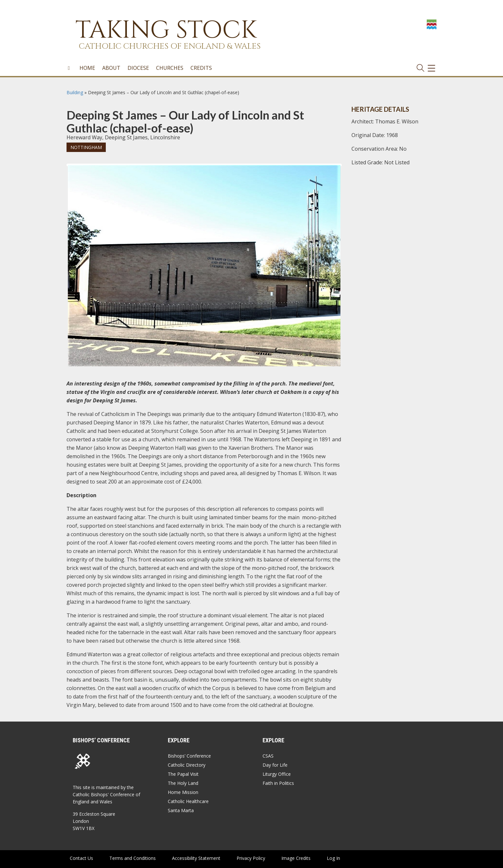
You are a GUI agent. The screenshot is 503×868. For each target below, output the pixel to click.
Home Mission (183, 792)
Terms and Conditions (133, 858)
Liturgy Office (277, 774)
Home (87, 68)
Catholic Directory (187, 765)
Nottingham (86, 147)
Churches (170, 68)
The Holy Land (183, 783)
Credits (201, 68)
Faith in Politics (278, 783)
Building (75, 92)
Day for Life (275, 765)
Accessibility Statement (196, 858)
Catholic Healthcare (188, 801)
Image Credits (296, 858)
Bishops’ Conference (189, 756)
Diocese (138, 68)
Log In (333, 858)
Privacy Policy (251, 858)
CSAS (268, 756)
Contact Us (81, 858)
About (111, 68)
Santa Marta (181, 810)
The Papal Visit (183, 774)
